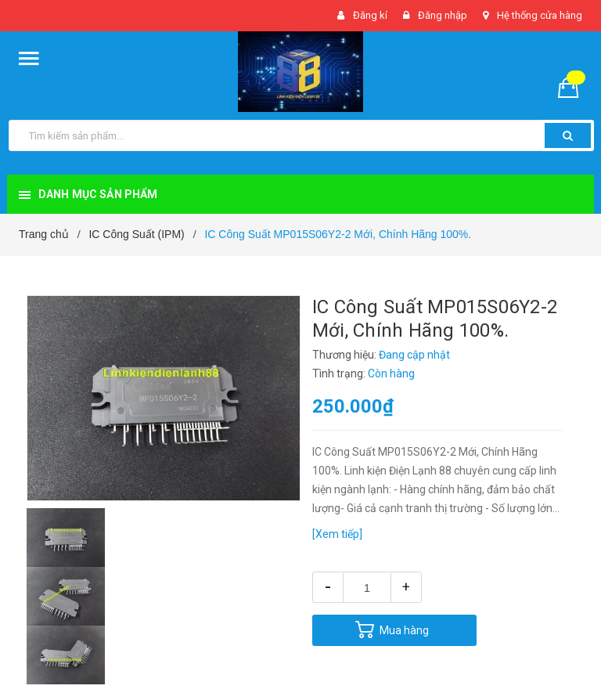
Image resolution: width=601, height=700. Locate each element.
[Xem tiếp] (337, 534)
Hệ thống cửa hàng (540, 15)
